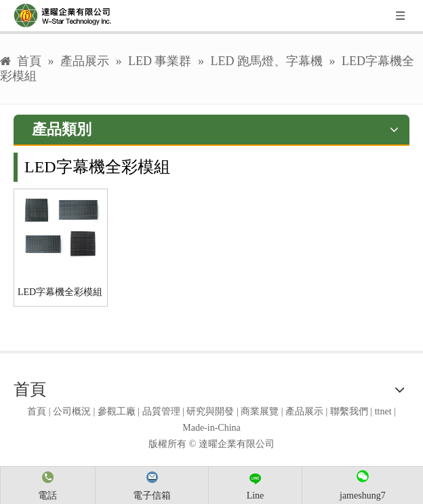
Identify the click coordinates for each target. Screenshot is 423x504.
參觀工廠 (117, 411)
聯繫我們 (349, 411)
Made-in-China (211, 428)
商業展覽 (260, 411)
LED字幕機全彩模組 (60, 292)
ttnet (383, 411)
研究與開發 (210, 411)
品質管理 (161, 411)
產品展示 (304, 411)
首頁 (37, 411)
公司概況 (72, 411)
